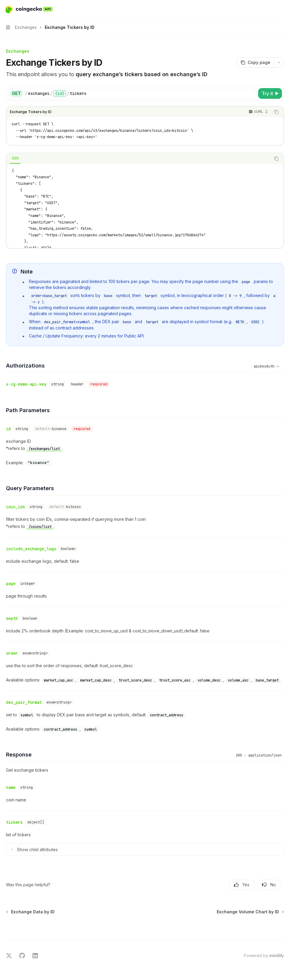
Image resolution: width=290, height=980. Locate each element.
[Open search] (271, 10)
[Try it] (270, 93)
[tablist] (138, 159)
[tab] (15, 158)
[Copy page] (255, 62)
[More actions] (282, 10)
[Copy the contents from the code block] (276, 112)
